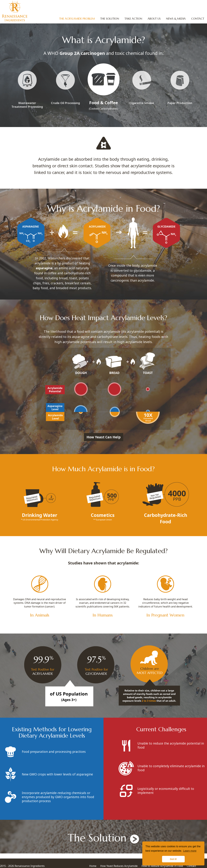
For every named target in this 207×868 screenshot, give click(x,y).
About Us (153, 19)
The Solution (109, 19)
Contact (197, 19)
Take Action (132, 19)
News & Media (175, 19)
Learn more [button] (190, 851)
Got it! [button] (173, 859)
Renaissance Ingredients (15, 11)
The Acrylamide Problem (76, 19)
